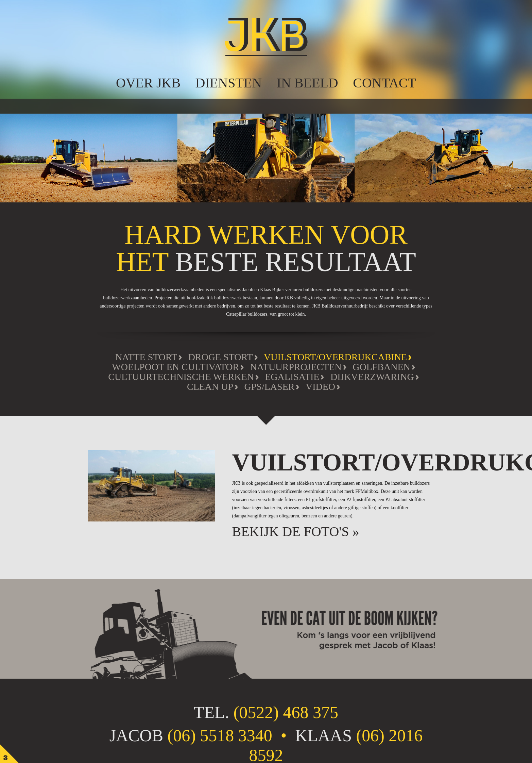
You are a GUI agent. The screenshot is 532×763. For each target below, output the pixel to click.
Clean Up (210, 387)
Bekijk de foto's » (296, 532)
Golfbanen (381, 367)
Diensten (229, 83)
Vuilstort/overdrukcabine (335, 357)
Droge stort (221, 357)
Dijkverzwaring (372, 377)
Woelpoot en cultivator (175, 367)
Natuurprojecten (296, 367)
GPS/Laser (270, 387)
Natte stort (146, 357)
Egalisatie (292, 377)
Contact (384, 83)
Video (320, 387)
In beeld (307, 83)
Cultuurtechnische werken (181, 377)
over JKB (148, 83)
